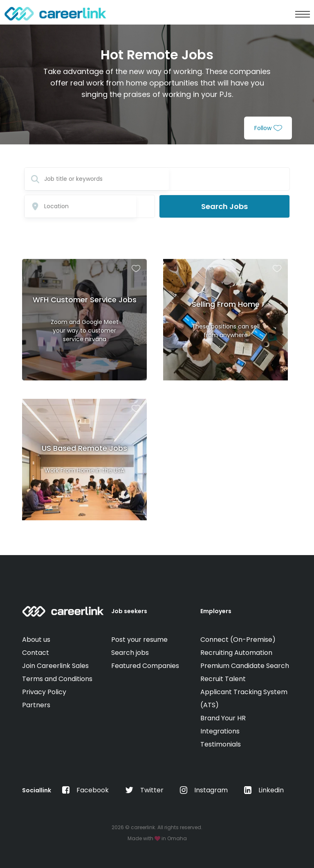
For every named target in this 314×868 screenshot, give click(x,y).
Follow (268, 128)
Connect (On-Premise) (238, 640)
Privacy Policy (44, 692)
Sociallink (37, 790)
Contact (36, 653)
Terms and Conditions (57, 679)
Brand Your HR (223, 718)
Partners (36, 705)
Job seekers (129, 611)
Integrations (220, 731)
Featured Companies (145, 666)
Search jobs (130, 653)
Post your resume (139, 640)
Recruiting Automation (236, 653)
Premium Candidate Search (245, 666)
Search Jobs (224, 206)
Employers (216, 611)
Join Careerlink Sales (55, 666)
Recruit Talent (223, 679)
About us (36, 640)
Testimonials (221, 744)
